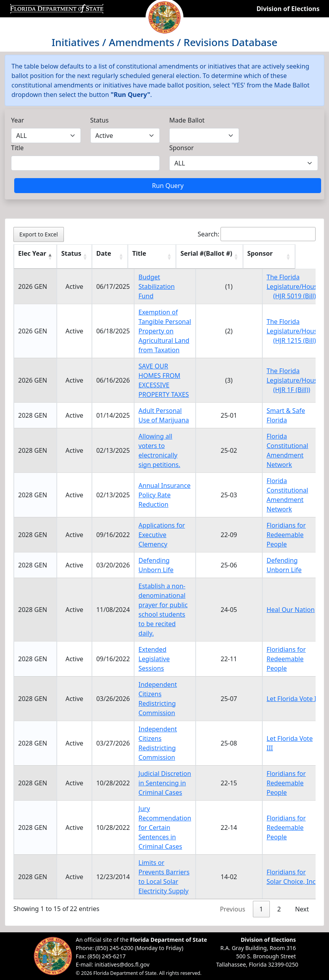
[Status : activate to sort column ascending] (74, 257)
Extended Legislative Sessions (154, 659)
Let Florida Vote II (293, 699)
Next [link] (302, 909)
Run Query (168, 186)
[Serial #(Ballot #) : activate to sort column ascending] (229, 257)
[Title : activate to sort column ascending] (165, 257)
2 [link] (279, 909)
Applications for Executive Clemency (162, 535)
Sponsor (181, 148)
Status (100, 120)
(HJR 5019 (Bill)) (295, 296)
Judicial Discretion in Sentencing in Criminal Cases (165, 783)
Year (18, 120)
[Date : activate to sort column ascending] (113, 257)
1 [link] (261, 909)
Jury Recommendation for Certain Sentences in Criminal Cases (165, 828)
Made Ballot (187, 120)
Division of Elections (288, 9)
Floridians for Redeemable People (286, 535)
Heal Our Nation (291, 610)
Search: (257, 234)
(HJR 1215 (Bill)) (295, 340)
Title (17, 148)
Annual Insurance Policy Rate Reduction (164, 495)
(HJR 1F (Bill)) (292, 390)
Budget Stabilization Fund (157, 286)
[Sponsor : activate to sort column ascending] (294, 257)
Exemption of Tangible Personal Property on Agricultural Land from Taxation (165, 331)
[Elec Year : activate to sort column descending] (35, 257)
